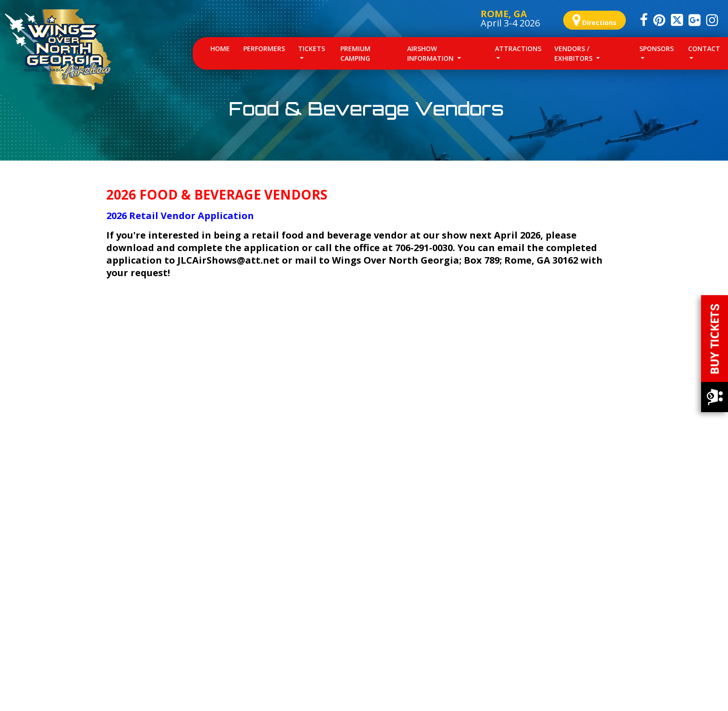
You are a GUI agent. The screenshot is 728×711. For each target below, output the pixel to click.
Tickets (312, 48)
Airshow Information (431, 53)
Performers (264, 48)
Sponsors (656, 48)
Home (223, 48)
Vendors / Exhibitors (574, 53)
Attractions (518, 48)
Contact (704, 48)
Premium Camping (355, 53)
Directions (595, 20)
